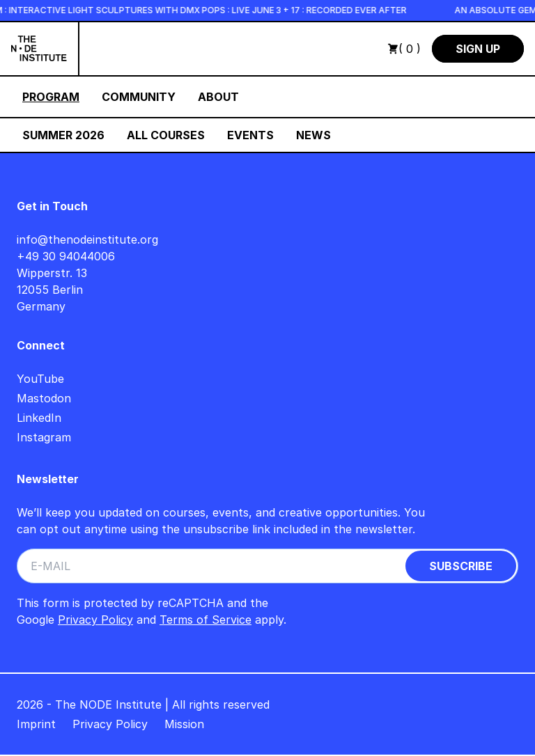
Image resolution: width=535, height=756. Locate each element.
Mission (184, 724)
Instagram (44, 437)
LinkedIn (39, 418)
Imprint (36, 724)
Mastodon (44, 398)
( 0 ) (404, 49)
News (313, 135)
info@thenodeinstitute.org (87, 239)
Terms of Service (206, 620)
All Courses (166, 135)
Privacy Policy (95, 620)
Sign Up (478, 49)
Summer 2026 (63, 135)
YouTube (40, 379)
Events (250, 135)
